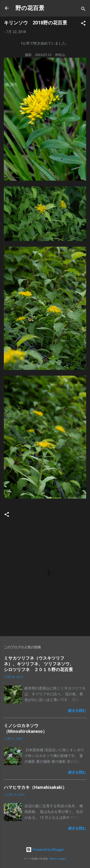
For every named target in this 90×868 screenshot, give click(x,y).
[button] (83, 24)
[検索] (83, 10)
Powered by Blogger (45, 850)
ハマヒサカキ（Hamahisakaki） (35, 787)
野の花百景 (30, 8)
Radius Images (58, 859)
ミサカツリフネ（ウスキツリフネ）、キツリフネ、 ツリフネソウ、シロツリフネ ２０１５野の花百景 (39, 664)
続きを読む (77, 711)
